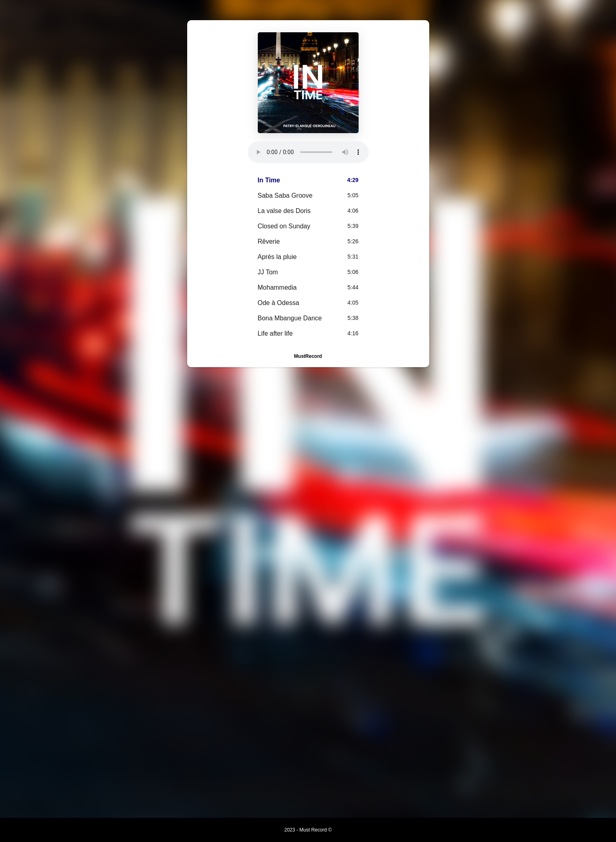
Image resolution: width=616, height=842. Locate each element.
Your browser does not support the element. (308, 152)
